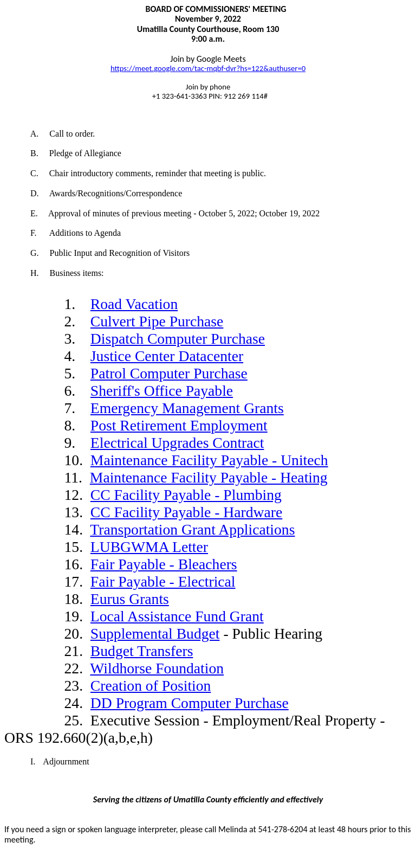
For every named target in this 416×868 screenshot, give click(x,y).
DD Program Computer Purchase (190, 703)
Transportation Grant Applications (192, 529)
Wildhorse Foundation (157, 668)
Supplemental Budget (155, 634)
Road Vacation (134, 304)
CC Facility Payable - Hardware (186, 512)
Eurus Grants (130, 599)
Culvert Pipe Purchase (157, 321)
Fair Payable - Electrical (163, 581)
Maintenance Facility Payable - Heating (209, 477)
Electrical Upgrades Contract (177, 443)
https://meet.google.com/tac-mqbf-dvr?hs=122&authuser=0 (208, 68)
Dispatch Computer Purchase (178, 339)
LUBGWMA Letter (149, 547)
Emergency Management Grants (187, 408)
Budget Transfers (142, 651)
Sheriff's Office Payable (162, 391)
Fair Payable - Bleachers (164, 564)
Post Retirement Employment (179, 425)
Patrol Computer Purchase (169, 373)
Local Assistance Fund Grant (177, 616)
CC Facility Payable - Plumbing (186, 495)
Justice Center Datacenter (167, 356)
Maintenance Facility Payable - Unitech (209, 460)
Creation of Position (151, 686)
